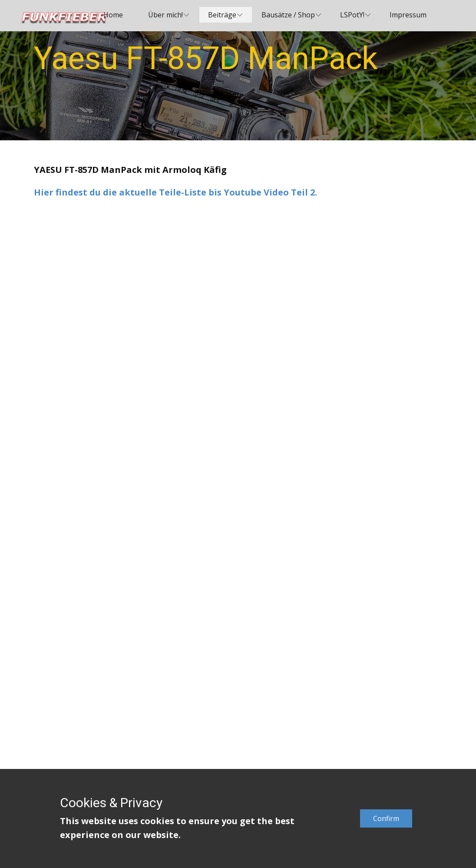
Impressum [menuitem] (408, 15)
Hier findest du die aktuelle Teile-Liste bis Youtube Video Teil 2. (175, 192)
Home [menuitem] (113, 15)
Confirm (386, 818)
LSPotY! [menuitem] (352, 15)
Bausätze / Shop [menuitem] (288, 15)
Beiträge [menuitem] (222, 15)
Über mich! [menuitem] (165, 15)
